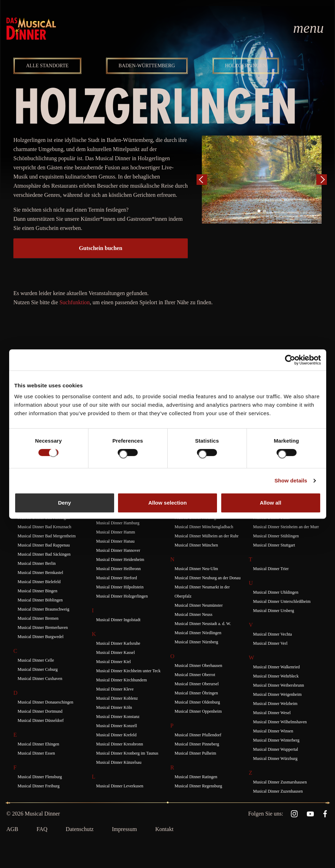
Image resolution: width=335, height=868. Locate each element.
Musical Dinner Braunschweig (44, 609)
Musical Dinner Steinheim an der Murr (286, 527)
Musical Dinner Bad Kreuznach (44, 527)
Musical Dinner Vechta (272, 634)
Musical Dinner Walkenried (276, 667)
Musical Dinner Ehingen (38, 744)
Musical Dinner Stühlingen (276, 536)
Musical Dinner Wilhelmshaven (280, 722)
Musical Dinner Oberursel (197, 684)
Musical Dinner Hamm (116, 532)
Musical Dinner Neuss (194, 614)
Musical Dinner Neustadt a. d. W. (203, 624)
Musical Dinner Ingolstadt (118, 620)
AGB (12, 829)
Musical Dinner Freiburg (39, 786)
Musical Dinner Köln (114, 707)
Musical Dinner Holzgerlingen (122, 596)
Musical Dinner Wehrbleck (276, 676)
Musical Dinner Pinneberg (197, 744)
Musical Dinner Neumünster (199, 605)
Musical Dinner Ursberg (273, 611)
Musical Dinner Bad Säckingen (44, 554)
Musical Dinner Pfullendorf (198, 735)
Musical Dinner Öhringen (196, 693)
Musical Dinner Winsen (273, 731)
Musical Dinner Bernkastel (40, 573)
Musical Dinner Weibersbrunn (278, 685)
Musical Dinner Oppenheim (198, 711)
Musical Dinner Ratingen (196, 777)
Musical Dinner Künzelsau (119, 762)
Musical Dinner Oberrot (195, 675)
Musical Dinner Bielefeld (39, 582)
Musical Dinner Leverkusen (120, 786)
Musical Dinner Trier (271, 569)
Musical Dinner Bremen (38, 618)
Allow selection (167, 503)
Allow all (271, 503)
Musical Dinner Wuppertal (275, 749)
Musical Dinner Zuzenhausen (278, 791)
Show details (291, 480)
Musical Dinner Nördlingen (198, 633)
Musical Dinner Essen (36, 753)
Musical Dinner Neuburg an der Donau (208, 578)
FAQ (42, 829)
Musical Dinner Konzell (117, 726)
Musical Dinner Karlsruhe (118, 643)
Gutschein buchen (101, 248)
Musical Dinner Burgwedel (41, 637)
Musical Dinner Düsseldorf (41, 720)
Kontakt (165, 829)
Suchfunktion (75, 302)
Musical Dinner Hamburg (118, 523)
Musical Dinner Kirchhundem (122, 680)
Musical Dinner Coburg (38, 669)
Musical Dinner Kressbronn (120, 744)
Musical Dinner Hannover (118, 550)
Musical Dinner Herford (117, 578)
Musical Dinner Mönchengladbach (204, 527)
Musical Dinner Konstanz (118, 717)
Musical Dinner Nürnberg (197, 642)
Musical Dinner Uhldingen (276, 592)
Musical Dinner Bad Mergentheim (47, 536)
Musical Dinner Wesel (272, 713)
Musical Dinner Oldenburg (197, 702)
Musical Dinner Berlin (37, 563)
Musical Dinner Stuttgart (274, 545)
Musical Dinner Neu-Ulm (196, 569)
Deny (65, 503)
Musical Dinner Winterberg (276, 740)
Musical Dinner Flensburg (40, 777)
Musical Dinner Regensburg (198, 786)
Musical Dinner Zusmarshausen (280, 782)
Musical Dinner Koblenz (117, 698)
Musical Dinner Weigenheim (277, 694)
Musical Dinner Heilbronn (119, 569)
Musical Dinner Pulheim (196, 753)
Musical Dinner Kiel (114, 662)
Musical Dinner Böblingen (40, 600)
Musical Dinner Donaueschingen (45, 702)
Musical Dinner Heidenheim (120, 560)
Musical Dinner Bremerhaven (43, 627)
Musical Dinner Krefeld (116, 735)
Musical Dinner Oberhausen (198, 666)
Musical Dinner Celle (36, 660)
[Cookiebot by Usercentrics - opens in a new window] (290, 360)
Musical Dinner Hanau (115, 541)
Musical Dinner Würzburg (275, 758)
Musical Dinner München (196, 545)
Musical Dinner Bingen (38, 591)
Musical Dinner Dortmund (40, 711)
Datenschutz (80, 829)
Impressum (125, 829)
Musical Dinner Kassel (116, 652)
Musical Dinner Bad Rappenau (44, 545)
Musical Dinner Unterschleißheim (282, 601)
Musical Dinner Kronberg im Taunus (127, 753)
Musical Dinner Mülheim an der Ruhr (207, 536)
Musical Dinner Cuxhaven (40, 679)
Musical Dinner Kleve (115, 689)
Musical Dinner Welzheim (275, 704)
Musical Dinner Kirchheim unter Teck (128, 671)
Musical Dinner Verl (270, 643)
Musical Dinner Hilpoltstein (120, 587)
